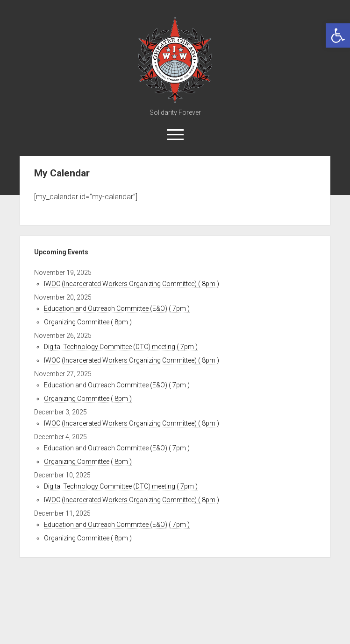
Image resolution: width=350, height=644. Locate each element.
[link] (338, 35)
